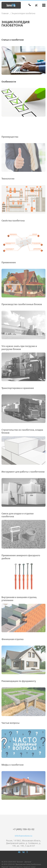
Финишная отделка (12, 654)
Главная (5, 14)
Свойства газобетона (13, 236)
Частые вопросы (10, 738)
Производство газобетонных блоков (22, 320)
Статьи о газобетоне (13, 40)
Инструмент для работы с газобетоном (23, 487)
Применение (9, 278)
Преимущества (10, 152)
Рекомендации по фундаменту (19, 696)
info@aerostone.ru (23, 845)
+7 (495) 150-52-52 (24, 839)
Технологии (8, 194)
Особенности (9, 82)
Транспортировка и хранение (18, 403)
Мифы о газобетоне (13, 780)
